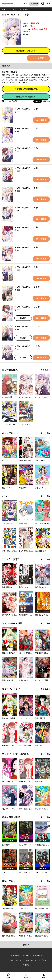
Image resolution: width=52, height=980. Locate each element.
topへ (26, 945)
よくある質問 (14, 956)
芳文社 (33, 26)
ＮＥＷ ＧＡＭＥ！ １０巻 (27, 287)
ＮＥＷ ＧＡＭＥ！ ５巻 (26, 188)
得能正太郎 (35, 23)
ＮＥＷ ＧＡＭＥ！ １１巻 (27, 307)
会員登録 (34, 4)
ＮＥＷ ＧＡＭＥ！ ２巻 (26, 128)
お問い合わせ (31, 960)
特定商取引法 (38, 956)
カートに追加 (38, 58)
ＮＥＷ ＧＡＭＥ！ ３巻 (26, 148)
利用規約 (26, 956)
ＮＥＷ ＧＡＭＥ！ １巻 (26, 109)
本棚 (43, 978)
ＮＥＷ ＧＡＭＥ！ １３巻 (27, 346)
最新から (47, 101)
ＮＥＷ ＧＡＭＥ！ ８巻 (26, 247)
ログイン (23, 4)
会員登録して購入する (26, 51)
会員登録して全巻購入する (26, 89)
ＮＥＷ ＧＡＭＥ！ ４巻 (26, 168)
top (4, 9)
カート (26, 978)
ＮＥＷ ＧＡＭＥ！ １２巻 (27, 327)
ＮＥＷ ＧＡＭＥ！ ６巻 (26, 208)
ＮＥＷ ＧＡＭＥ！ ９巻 (26, 267)
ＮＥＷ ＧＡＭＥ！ (24, 9)
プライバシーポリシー (14, 960)
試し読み (23, 318)
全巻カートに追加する (26, 97)
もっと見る (45, 370)
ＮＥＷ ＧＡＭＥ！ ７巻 (26, 227)
